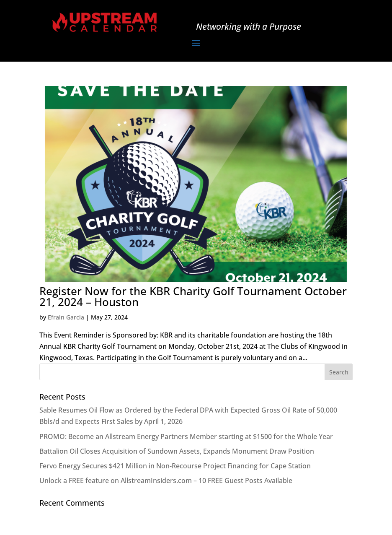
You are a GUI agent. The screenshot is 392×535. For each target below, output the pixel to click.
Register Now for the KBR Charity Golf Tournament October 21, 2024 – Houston (193, 296)
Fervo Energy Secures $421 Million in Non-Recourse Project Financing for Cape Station (175, 466)
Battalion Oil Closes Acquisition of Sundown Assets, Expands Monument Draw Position (177, 451)
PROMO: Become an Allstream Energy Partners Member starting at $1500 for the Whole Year (186, 436)
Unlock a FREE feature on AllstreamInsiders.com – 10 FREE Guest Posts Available (166, 480)
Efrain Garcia (66, 317)
